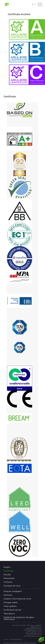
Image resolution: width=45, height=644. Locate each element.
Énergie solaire (11, 603)
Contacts (8, 582)
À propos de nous (12, 586)
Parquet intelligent (13, 591)
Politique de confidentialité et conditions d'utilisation (20, 643)
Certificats (9, 571)
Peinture (8, 595)
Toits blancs (9, 614)
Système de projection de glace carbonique (19, 618)
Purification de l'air (12, 610)
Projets (7, 567)
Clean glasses (10, 606)
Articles (7, 575)
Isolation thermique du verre (17, 599)
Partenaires (9, 578)
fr (33, 4)
